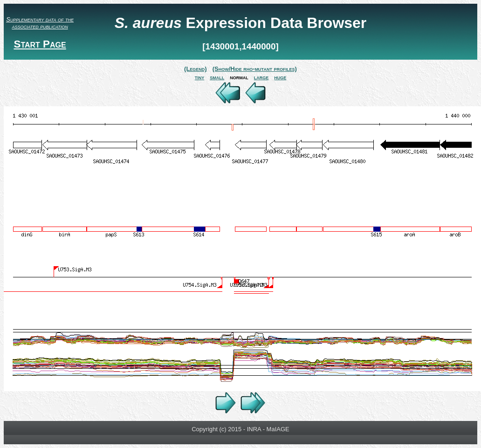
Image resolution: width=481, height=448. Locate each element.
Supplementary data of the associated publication (40, 23)
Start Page (40, 44)
